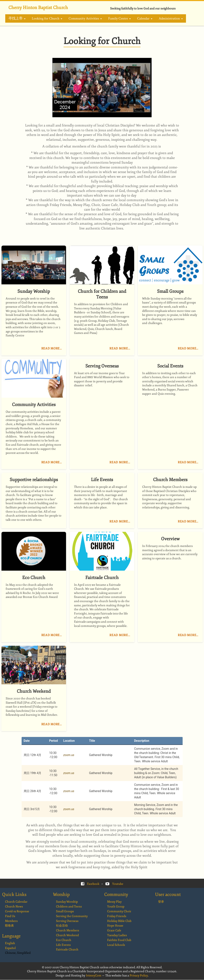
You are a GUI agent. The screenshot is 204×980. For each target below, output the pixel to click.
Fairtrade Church (67, 949)
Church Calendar (16, 902)
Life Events (63, 945)
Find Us (10, 916)
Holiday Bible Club (119, 921)
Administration (171, 18)
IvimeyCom (94, 975)
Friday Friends (117, 916)
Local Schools (116, 945)
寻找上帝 (17, 18)
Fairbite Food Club (119, 940)
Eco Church (64, 940)
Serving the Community (72, 916)
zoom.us (69, 755)
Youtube (118, 884)
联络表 (9, 926)
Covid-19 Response (17, 911)
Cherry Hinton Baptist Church (38, 8)
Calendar (145, 18)
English (10, 943)
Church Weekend (67, 935)
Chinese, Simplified (18, 953)
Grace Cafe (114, 930)
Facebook (93, 884)
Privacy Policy (139, 975)
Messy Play (114, 902)
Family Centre (120, 18)
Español (10, 948)
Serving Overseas (67, 921)
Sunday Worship (67, 902)
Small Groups (65, 911)
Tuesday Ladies (117, 935)
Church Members (68, 930)
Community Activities (85, 18)
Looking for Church (47, 18)
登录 (161, 902)
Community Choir (119, 911)
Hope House (115, 926)
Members (11, 921)
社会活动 (62, 926)
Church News (14, 906)
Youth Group (116, 906)
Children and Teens (69, 906)
